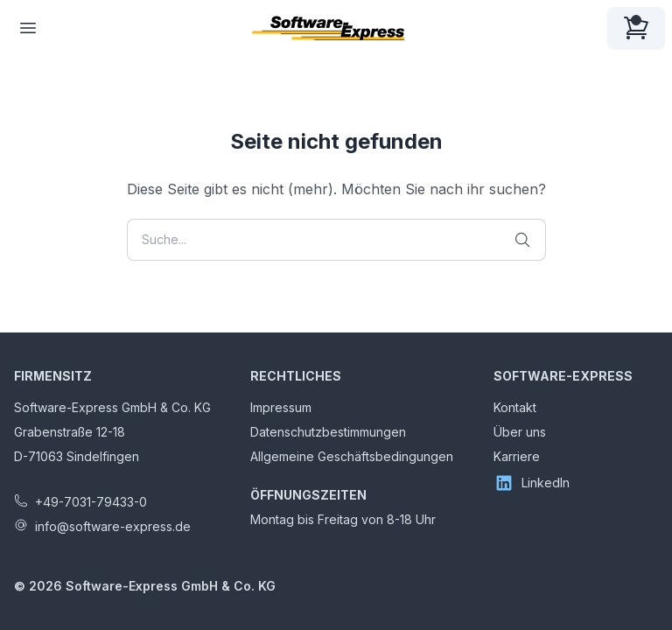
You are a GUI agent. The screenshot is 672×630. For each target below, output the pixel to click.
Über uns (520, 432)
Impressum (281, 407)
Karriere (517, 456)
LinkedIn (532, 483)
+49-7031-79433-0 (91, 502)
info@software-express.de (113, 526)
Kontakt (515, 407)
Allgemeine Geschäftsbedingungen (352, 456)
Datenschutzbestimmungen (328, 432)
